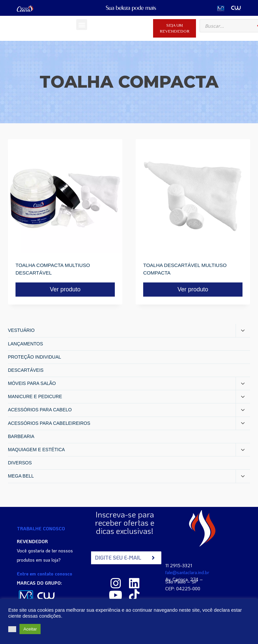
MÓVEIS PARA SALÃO (32, 383)
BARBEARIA (21, 436)
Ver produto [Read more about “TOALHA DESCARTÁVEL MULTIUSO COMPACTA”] (193, 289)
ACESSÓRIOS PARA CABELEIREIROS (49, 423)
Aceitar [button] (30, 629)
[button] (82, 25)
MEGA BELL (21, 476)
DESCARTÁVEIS (26, 370)
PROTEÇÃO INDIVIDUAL (34, 357)
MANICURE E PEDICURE (35, 396)
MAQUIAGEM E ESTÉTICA (36, 450)
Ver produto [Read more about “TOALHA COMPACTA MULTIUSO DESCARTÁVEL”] (65, 289)
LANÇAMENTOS (25, 344)
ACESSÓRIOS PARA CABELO (40, 410)
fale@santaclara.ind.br (187, 572)
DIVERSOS (20, 463)
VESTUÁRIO (21, 330)
